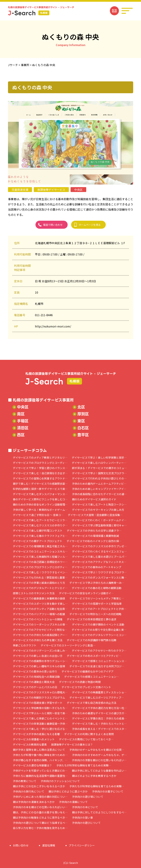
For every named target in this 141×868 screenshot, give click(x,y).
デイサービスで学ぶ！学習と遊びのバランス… (40, 468)
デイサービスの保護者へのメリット (34, 739)
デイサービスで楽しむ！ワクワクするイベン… (40, 572)
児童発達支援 (20, 190)
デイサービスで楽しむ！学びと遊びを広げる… (40, 729)
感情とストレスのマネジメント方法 (34, 593)
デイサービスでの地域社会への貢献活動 (36, 677)
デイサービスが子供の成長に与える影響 (36, 734)
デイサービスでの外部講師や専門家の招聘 (92, 640)
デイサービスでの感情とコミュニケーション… (92, 677)
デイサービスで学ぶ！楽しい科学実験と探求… (99, 457)
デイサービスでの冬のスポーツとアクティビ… (94, 656)
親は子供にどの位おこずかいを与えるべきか (39, 786)
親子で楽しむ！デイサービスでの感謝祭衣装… (40, 484)
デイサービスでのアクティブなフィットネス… (99, 562)
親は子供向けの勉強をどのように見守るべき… (40, 817)
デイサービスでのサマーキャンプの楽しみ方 (98, 510)
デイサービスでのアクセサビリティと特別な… (40, 630)
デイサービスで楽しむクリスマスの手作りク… (40, 525)
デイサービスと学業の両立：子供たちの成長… (99, 718)
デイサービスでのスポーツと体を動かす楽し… (40, 604)
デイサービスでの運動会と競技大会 (34, 682)
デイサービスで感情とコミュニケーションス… (99, 661)
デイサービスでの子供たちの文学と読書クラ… (94, 531)
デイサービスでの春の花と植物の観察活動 (97, 588)
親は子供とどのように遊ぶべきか (68, 791)
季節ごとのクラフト (25, 645)
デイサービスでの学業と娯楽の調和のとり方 (39, 583)
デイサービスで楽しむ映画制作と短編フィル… (40, 557)
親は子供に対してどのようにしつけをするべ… (99, 812)
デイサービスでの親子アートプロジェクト (38, 541)
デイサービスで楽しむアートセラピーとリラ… (40, 520)
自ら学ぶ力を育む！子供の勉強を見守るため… (40, 828)
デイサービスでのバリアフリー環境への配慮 (39, 614)
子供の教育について (25, 781)
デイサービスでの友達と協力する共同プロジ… (97, 666)
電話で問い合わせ (53, 225)
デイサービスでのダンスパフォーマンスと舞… (99, 577)
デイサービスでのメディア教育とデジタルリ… (40, 457)
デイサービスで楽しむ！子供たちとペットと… (99, 724)
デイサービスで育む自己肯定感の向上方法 (92, 703)
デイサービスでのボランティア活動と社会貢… (40, 609)
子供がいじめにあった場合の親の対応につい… (40, 797)
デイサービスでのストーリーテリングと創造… (68, 645)
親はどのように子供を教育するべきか (94, 776)
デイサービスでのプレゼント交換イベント (86, 687)
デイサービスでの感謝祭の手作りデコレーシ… (40, 661)
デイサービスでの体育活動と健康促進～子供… (40, 724)
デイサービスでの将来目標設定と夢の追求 (92, 619)
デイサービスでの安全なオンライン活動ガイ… (86, 593)
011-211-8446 (44, 315)
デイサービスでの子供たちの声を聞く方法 (38, 640)
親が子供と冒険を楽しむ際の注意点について (39, 750)
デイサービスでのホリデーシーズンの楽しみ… (40, 651)
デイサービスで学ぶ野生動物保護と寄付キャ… (99, 525)
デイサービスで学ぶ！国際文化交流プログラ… (99, 473)
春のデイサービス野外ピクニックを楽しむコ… (40, 499)
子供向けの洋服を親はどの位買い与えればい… (99, 760)
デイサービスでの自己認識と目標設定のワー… (40, 562)
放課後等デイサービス (51, 190)
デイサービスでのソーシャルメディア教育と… (97, 598)
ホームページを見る (90, 225)
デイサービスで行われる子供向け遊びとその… (99, 478)
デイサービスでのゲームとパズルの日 (35, 687)
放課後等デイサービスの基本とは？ (72, 744)
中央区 (78, 190)
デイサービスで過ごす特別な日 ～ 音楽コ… (38, 515)
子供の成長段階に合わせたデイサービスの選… (99, 494)
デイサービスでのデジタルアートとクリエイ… (40, 588)
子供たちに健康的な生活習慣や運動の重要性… (40, 776)
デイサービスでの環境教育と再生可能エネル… (40, 546)
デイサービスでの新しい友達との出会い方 (38, 656)
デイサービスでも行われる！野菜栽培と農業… (40, 577)
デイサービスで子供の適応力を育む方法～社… (99, 708)
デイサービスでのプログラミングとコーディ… (40, 463)
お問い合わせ (21, 845)
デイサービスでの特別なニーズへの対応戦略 (95, 614)
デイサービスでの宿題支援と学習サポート (38, 703)
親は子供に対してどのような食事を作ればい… (99, 771)
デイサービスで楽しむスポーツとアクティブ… (97, 697)
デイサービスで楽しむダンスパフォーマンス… (40, 494)
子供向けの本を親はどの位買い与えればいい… (40, 807)
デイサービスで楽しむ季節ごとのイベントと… (40, 718)
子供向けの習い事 (82, 817)
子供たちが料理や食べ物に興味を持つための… (40, 755)
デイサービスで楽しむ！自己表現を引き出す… (40, 473)
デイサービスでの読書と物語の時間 (80, 682)
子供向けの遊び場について (88, 797)
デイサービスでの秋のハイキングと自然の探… (94, 541)
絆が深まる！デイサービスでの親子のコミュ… (99, 468)
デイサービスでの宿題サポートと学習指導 (97, 604)
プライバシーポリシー (82, 845)
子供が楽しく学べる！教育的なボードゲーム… (40, 510)
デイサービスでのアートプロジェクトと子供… (99, 609)
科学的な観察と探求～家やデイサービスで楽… (40, 489)
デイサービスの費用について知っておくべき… (86, 739)
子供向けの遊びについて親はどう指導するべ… (40, 823)
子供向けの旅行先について (29, 791)
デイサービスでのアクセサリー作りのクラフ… (99, 651)
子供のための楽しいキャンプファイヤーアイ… (99, 489)
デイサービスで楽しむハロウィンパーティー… (99, 463)
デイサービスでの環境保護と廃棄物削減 (95, 536)
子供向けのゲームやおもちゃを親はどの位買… (97, 750)
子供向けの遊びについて (86, 823)
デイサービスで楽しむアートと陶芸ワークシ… (99, 504)
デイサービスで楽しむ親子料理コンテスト (38, 531)
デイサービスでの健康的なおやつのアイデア (88, 671)
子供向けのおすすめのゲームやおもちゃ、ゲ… (99, 755)
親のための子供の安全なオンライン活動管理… (40, 504)
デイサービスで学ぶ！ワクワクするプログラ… (99, 572)
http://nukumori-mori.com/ (53, 326)
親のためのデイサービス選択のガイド (94, 499)
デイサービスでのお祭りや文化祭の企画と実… (99, 630)
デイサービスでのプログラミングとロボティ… (40, 567)
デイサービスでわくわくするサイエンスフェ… (99, 551)
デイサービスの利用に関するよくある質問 (89, 734)
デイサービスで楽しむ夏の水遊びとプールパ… (99, 557)
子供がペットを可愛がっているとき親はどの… (40, 771)
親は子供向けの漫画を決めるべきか (34, 802)
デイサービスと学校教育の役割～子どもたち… (40, 708)
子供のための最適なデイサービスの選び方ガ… (99, 713)
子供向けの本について (85, 807)
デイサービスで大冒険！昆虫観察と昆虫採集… (95, 515)
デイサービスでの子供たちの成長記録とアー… (40, 635)
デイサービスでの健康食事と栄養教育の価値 (39, 598)
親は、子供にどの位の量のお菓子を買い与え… (40, 812)
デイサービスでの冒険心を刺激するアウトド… (40, 478)
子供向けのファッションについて (60, 781)
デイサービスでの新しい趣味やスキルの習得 (39, 666)
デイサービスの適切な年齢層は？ (32, 765)
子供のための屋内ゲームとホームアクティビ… (99, 484)
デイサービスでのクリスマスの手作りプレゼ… (99, 546)
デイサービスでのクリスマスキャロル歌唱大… (40, 692)
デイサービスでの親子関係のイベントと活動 (98, 624)
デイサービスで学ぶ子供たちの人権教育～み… (97, 583)
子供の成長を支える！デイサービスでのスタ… (99, 729)
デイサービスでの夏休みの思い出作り (35, 671)
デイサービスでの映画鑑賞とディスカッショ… (99, 692)
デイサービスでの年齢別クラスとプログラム (39, 697)
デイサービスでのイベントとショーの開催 (38, 619)
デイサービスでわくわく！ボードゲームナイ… (99, 520)
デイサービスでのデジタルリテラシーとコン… (99, 635)
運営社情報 (49, 845)
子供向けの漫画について (73, 802)
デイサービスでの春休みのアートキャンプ (96, 567)
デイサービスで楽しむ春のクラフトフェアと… (40, 536)
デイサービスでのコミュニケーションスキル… (40, 551)
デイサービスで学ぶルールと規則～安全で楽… (40, 713)
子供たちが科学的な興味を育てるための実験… (84, 765)
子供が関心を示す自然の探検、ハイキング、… (40, 760)
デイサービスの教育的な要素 (30, 744)
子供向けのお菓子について (108, 791)
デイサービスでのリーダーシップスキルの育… (40, 624)
